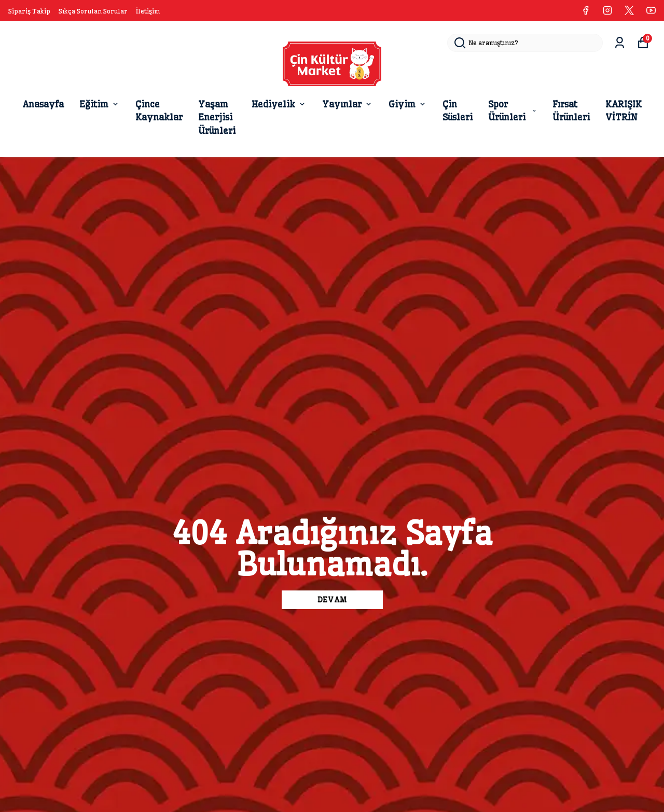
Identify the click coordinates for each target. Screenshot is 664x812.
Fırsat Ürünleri (571, 111)
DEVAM (332, 600)
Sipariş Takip (29, 11)
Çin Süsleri (458, 111)
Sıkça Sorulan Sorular (93, 11)
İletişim (148, 11)
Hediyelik (279, 104)
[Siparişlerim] (620, 43)
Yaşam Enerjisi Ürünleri (217, 117)
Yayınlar (348, 104)
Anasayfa (43, 104)
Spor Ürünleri (513, 111)
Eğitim (100, 104)
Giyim (408, 104)
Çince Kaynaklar (159, 111)
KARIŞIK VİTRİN (624, 111)
